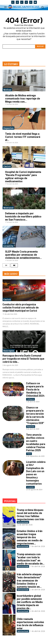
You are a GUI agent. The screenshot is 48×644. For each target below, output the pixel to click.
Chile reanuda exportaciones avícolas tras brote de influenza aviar (30, 624)
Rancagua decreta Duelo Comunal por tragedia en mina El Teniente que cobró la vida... (23, 359)
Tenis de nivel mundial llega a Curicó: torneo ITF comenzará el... (23, 137)
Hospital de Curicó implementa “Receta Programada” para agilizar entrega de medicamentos (23, 177)
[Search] (40, 46)
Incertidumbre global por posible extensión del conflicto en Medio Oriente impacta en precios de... (30, 602)
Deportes (8, 128)
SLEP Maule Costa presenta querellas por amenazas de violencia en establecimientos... (23, 255)
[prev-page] (6, 265)
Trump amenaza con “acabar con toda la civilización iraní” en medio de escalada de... (31, 559)
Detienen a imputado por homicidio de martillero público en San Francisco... (23, 217)
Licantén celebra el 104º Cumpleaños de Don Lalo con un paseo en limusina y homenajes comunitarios (36, 473)
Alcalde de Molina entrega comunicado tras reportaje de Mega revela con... (23, 99)
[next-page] (14, 265)
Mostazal (8, 208)
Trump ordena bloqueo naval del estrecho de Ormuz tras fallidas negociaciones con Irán (30, 515)
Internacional (23, 522)
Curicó (7, 166)
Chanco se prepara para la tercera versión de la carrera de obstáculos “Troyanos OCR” (35, 415)
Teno (29, 454)
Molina (7, 90)
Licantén (8, 246)
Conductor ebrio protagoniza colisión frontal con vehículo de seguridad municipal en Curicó (21, 307)
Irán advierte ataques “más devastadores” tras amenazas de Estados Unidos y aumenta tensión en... (29, 581)
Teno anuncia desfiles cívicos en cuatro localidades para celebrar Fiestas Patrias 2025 (36, 442)
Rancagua (9, 350)
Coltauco (30, 399)
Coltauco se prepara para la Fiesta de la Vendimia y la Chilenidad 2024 (35, 389)
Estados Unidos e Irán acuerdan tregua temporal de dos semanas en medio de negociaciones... (30, 537)
